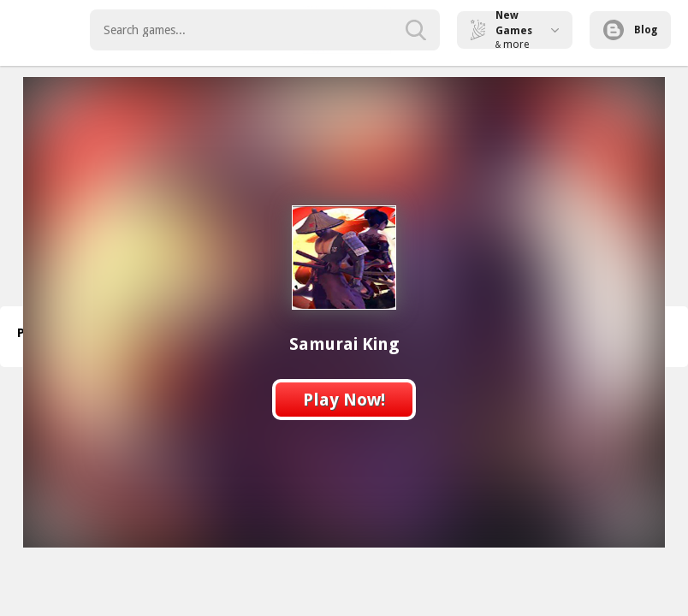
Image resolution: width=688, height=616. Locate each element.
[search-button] (416, 30)
